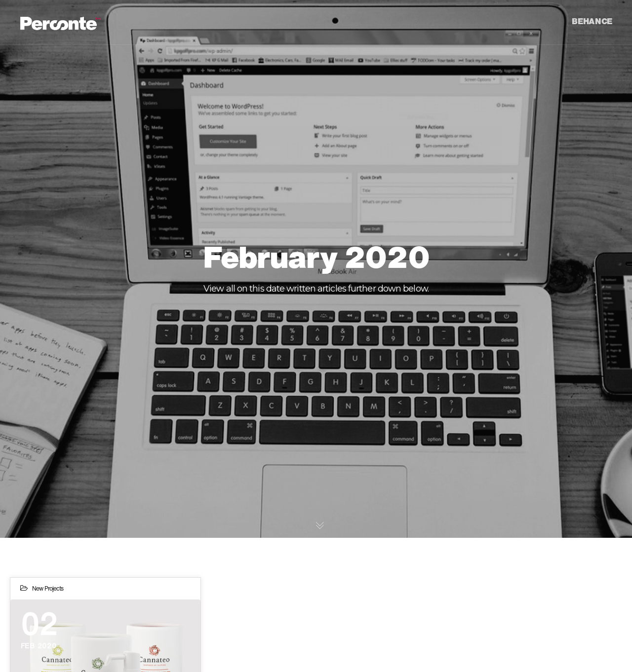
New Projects (48, 588)
